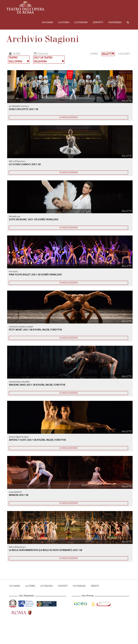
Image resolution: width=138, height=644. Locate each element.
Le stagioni (81, 22)
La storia (64, 22)
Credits (95, 586)
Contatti (98, 22)
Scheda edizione (69, 117)
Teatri (14, 54)
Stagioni (41, 54)
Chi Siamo (47, 22)
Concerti (124, 54)
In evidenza (115, 22)
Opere (94, 54)
